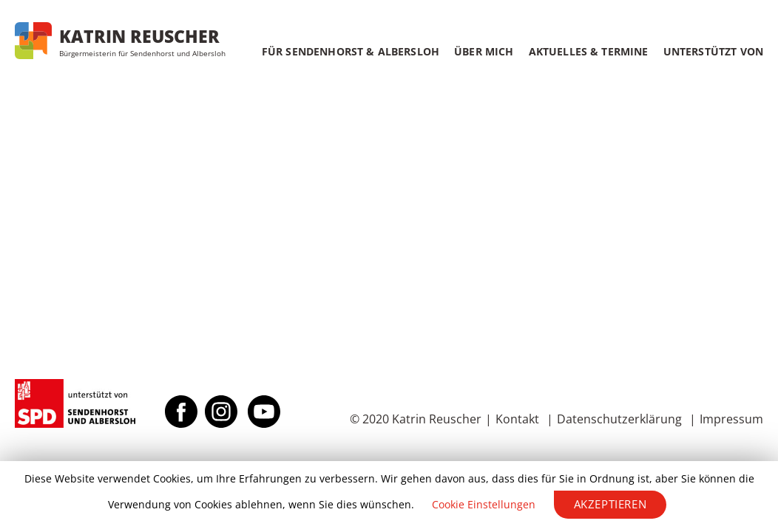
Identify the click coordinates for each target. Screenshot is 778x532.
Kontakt (517, 419)
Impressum (731, 419)
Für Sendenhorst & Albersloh (351, 51)
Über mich (484, 51)
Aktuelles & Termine (589, 51)
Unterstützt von (713, 51)
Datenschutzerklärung (619, 419)
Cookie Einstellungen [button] (484, 504)
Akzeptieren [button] (610, 504)
